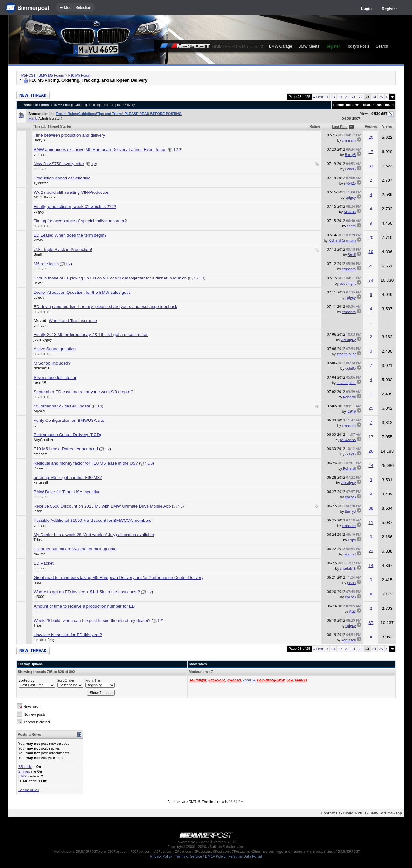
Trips (38, 539)
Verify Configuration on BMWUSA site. (70, 420)
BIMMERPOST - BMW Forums (368, 813)
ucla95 (350, 169)
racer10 (40, 382)
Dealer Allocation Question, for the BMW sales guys (82, 292)
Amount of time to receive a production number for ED (84, 606)
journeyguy (43, 339)
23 (371, 266)
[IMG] (23, 776)
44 (371, 465)
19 (340, 97)
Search (382, 46)
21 (354, 97)
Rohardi (349, 397)
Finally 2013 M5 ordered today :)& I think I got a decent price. (91, 335)
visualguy (348, 340)
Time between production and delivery (69, 135)
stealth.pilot (43, 226)
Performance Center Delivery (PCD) (68, 435)
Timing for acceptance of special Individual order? (80, 221)
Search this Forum (378, 105)
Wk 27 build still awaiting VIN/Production (72, 192)
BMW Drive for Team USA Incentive (67, 492)
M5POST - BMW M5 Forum (43, 75)
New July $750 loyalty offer (59, 164)
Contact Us (331, 813)
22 (360, 97)
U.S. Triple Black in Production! (63, 249)
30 (371, 594)
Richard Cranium (342, 240)
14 (371, 565)
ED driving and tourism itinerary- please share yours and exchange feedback (106, 307)
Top (399, 813)
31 (371, 166)
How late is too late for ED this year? (68, 635)
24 (374, 97)
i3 (35, 425)
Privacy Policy (161, 856)
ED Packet (44, 563)
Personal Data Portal (245, 856)
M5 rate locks (46, 264)
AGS (352, 611)
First (318, 97)
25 (381, 97)
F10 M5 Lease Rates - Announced (66, 449)
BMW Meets (309, 46)
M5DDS (350, 212)
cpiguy (350, 197)
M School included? (52, 363)
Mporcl (39, 411)
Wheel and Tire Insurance (73, 321)
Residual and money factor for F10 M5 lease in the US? (86, 463)
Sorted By (27, 680)
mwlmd (40, 554)
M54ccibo (348, 440)
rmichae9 (41, 368)
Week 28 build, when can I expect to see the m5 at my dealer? (92, 620)
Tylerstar (41, 183)
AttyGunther (44, 439)
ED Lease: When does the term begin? (70, 235)
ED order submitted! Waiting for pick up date (75, 549)
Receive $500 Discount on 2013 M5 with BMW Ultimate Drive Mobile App (102, 506)
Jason (38, 511)
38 (371, 508)
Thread (39, 126)
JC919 (351, 411)
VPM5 (38, 240)
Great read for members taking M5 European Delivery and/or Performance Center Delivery (119, 578)
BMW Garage (281, 46)
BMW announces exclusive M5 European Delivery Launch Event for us (100, 149)
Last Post (340, 127)
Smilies (24, 771)
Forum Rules (29, 790)
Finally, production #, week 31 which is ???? (75, 207)
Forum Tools (344, 105)
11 (371, 523)
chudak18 (348, 568)
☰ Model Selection (75, 8)
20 (347, 97)
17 (371, 437)
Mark (32, 118)
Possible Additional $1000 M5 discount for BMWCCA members (93, 520)
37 (371, 623)
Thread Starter (59, 126)
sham (351, 226)
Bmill (38, 254)
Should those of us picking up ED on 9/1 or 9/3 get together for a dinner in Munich (110, 278)
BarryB (39, 140)
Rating (315, 126)
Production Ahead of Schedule (62, 178)
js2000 (39, 597)
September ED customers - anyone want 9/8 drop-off (83, 392)
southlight (348, 283)
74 (371, 280)
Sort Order (66, 680)
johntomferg (44, 639)
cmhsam (349, 140)
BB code (25, 767)
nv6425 (350, 183)
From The (93, 680)
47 (371, 152)
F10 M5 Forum (80, 75)
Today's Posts (358, 46)
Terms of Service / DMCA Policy (200, 856)
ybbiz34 (249, 680)
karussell (41, 482)
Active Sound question (55, 349)
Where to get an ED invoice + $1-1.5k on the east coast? (87, 592)
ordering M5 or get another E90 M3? (68, 478)
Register (389, 9)
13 (333, 97)
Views (387, 126)
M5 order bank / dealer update (62, 406)
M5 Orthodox (45, 197)
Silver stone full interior (55, 377)
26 (371, 451)
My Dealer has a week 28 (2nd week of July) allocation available (94, 535)
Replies (371, 126)
